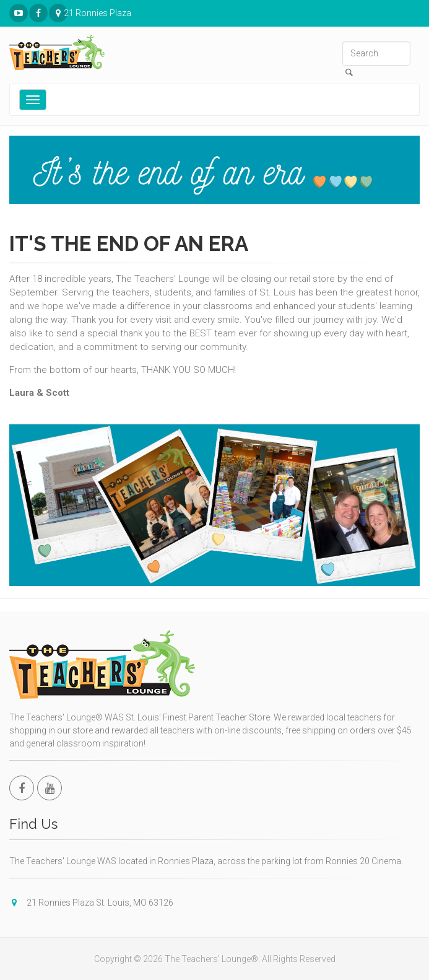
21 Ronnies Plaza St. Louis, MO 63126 (58, 13)
